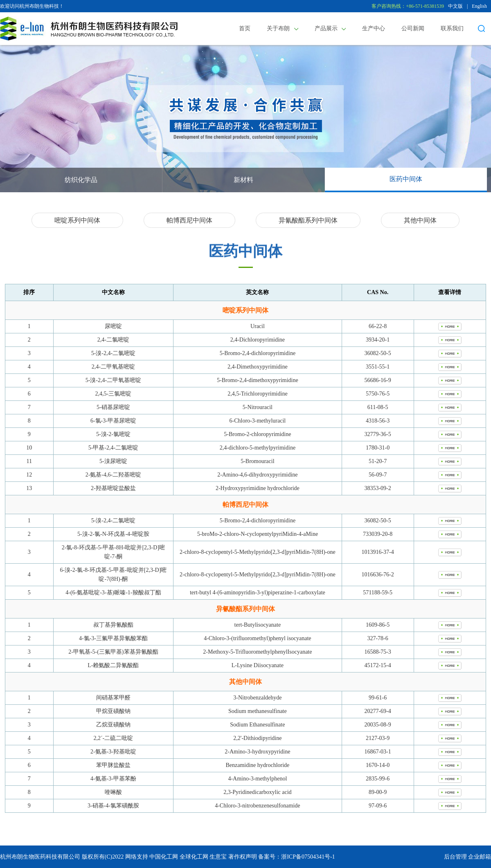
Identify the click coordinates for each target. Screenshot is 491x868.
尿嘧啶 (113, 326)
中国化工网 (164, 857)
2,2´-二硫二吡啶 (113, 738)
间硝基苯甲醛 (113, 698)
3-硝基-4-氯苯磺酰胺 (113, 806)
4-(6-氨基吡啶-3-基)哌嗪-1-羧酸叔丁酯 (113, 593)
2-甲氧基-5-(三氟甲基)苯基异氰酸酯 (113, 652)
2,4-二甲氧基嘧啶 (113, 367)
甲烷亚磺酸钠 (113, 711)
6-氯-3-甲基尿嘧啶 (113, 421)
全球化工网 (194, 857)
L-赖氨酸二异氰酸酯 (113, 665)
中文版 (455, 6)
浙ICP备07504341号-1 (308, 857)
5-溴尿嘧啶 (113, 461)
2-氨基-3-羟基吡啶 (113, 752)
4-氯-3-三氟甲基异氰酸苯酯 (113, 638)
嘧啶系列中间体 (77, 220)
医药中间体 (406, 179)
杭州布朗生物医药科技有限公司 (40, 857)
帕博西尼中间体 (189, 220)
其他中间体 (420, 220)
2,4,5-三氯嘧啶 (114, 394)
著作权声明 (243, 857)
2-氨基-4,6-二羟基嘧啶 (114, 475)
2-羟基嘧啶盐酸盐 (113, 488)
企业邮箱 (480, 857)
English (479, 6)
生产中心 (374, 28)
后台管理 (455, 857)
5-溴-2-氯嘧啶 (113, 434)
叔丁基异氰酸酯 (113, 625)
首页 (245, 28)
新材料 (243, 180)
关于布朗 (283, 28)
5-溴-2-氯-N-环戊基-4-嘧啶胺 (113, 534)
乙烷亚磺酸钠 (113, 725)
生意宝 (218, 857)
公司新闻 (413, 28)
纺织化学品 (81, 180)
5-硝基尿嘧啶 (113, 407)
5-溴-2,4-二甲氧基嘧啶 (114, 380)
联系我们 (452, 28)
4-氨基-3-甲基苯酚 (113, 779)
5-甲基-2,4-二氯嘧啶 (114, 448)
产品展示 (330, 28)
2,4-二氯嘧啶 (113, 340)
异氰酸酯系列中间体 (308, 220)
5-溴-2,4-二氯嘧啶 (114, 353)
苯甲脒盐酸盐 (113, 765)
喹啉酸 (113, 792)
